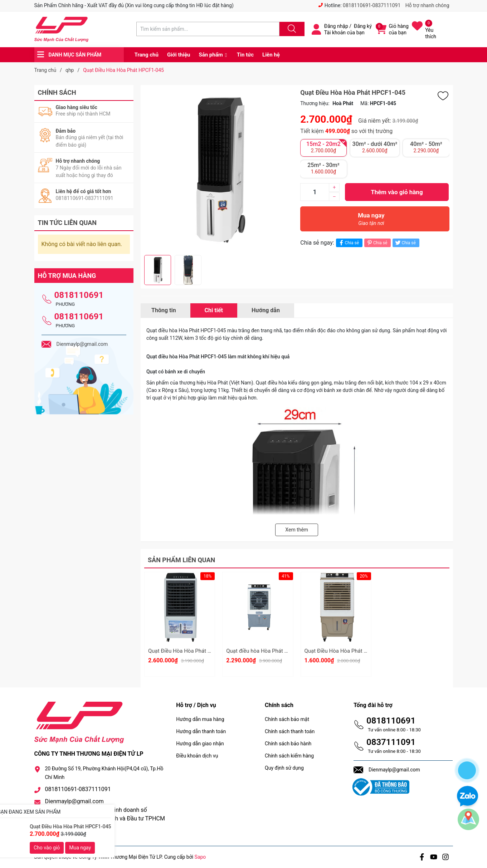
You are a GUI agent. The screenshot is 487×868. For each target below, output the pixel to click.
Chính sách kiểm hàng (289, 756)
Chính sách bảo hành (288, 744)
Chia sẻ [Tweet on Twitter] (405, 243)
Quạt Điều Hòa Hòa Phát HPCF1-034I (192, 651)
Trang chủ (147, 55)
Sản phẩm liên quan (181, 560)
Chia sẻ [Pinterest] (377, 243)
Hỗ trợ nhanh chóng (427, 5)
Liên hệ (271, 55)
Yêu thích (431, 33)
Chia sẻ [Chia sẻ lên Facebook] (348, 243)
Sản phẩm (211, 55)
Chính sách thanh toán (290, 731)
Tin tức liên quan (67, 223)
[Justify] (291, 29)
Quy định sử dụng (284, 768)
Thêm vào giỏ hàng (397, 192)
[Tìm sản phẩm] (208, 29)
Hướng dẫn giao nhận (200, 744)
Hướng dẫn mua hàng (200, 719)
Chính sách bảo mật (287, 719)
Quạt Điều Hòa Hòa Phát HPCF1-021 (348, 651)
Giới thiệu (179, 55)
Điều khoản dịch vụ (197, 756)
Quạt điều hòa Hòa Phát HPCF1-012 (269, 651)
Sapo (200, 857)
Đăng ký (363, 26)
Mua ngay (371, 221)
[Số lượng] (315, 192)
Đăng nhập (336, 26)
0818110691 (79, 295)
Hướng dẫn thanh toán (201, 731)
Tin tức (245, 55)
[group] (219, 170)
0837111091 (391, 742)
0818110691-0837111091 (372, 5)
